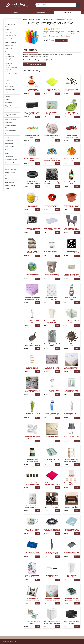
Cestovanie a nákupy (11, 21)
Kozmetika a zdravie (12, 67)
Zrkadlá (7, 189)
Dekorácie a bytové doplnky (10, 25)
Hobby (8, 65)
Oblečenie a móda (11, 72)
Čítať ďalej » (67, 36)
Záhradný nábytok (10, 185)
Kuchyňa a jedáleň (10, 90)
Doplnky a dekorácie (11, 42)
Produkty (25, 19)
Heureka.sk (32, 19)
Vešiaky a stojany (10, 173)
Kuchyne (8, 93)
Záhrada (8, 179)
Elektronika (9, 63)
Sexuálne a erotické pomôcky (12, 75)
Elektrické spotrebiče (11, 45)
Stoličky (7, 153)
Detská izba (8, 29)
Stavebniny (9, 80)
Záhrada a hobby (10, 182)
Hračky (44, 19)
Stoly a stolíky (9, 156)
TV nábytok (8, 166)
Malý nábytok (9, 103)
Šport (8, 78)
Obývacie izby (9, 122)
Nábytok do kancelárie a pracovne (12, 110)
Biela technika (10, 57)
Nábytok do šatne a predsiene (10, 115)
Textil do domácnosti (11, 160)
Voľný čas (8, 176)
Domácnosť (8, 39)
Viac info (61, 40)
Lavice (7, 99)
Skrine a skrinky (9, 147)
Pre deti (7, 137)
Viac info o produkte (34, 64)
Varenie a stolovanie (11, 169)
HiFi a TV (8, 83)
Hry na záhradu (51, 19)
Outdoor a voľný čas (11, 131)
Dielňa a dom (9, 33)
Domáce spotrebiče (11, 36)
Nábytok (15, 13)
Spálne (7, 150)
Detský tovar (67, 13)
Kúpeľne (7, 96)
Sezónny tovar (9, 144)
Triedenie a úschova (11, 163)
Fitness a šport (9, 49)
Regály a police (9, 140)
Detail (38, 94)
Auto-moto (9, 55)
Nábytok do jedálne (10, 106)
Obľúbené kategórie (10, 119)
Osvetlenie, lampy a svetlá (10, 126)
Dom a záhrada (41, 13)
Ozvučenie (8, 134)
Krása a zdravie (9, 86)
